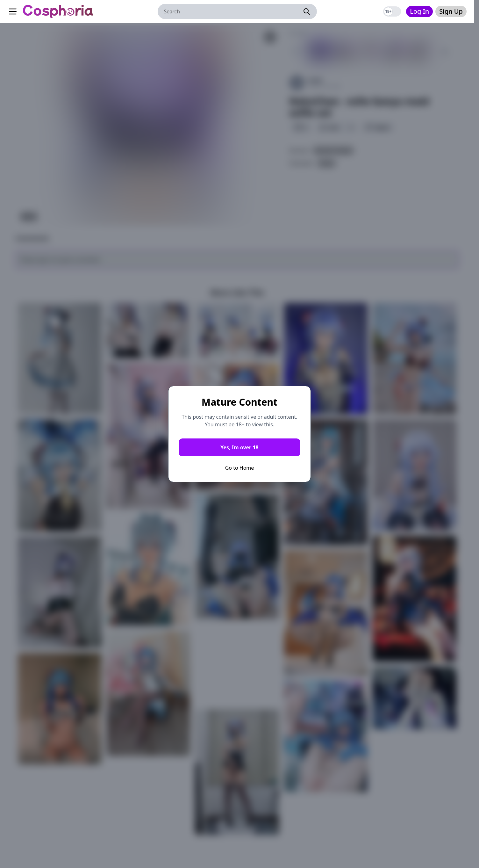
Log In (419, 11)
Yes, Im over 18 (240, 447)
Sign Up (451, 11)
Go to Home (240, 468)
